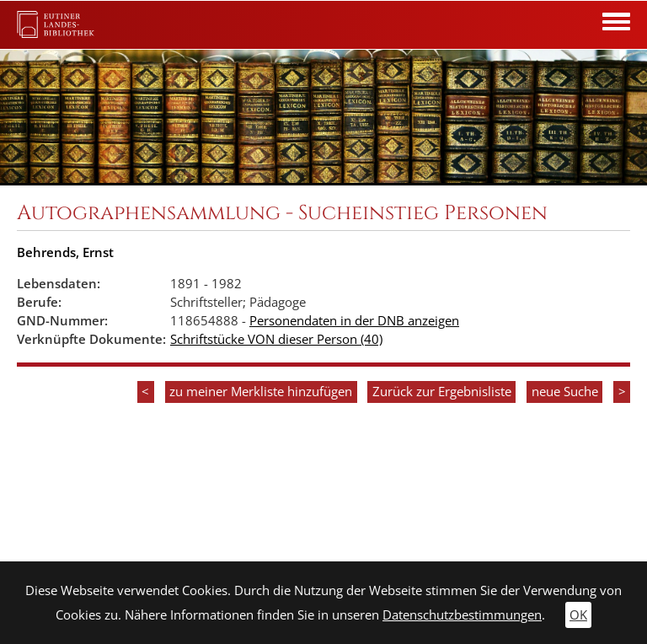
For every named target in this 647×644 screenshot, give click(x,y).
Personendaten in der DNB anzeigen (354, 321)
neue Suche (565, 392)
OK (578, 615)
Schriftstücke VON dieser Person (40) (276, 339)
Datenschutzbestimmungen (462, 615)
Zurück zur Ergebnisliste (442, 392)
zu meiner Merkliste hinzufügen (261, 392)
